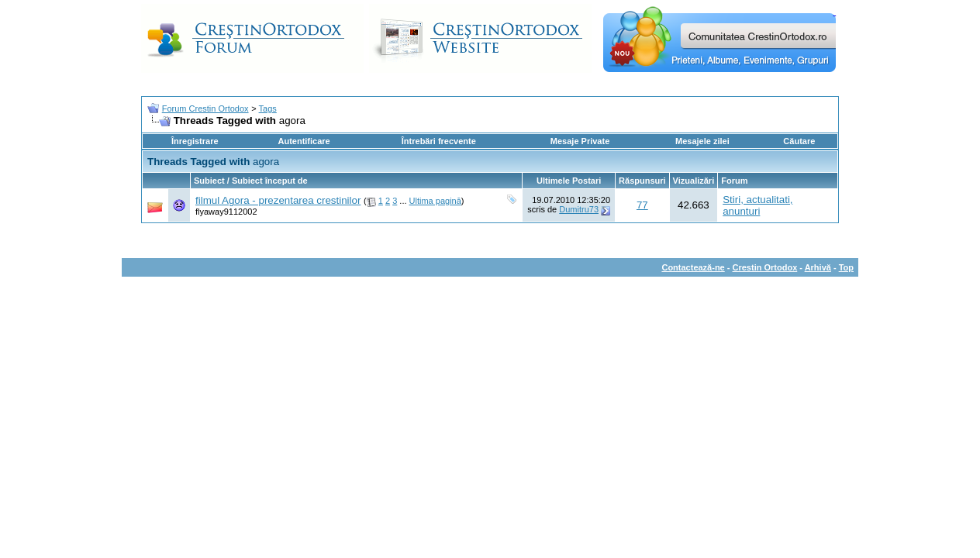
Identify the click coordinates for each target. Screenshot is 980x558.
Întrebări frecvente (439, 141)
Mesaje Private (580, 141)
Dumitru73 (579, 209)
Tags (268, 108)
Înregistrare (195, 141)
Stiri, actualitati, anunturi (757, 205)
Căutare (799, 141)
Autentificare (304, 141)
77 (642, 205)
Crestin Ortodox (765, 267)
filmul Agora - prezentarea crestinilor (278, 200)
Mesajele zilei (702, 141)
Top (846, 267)
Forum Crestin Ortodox (205, 108)
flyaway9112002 (226, 212)
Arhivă (818, 267)
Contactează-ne (693, 267)
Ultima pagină (435, 201)
